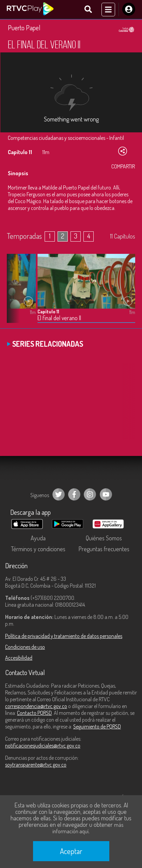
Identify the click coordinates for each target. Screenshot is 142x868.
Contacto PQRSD (34, 713)
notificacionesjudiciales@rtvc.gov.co (43, 746)
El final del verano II (59, 318)
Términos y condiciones (38, 549)
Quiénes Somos (104, 538)
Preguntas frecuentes (104, 549)
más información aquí (88, 828)
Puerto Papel (24, 28)
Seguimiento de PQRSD (97, 726)
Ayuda (38, 538)
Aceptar (71, 851)
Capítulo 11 (48, 312)
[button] (15, 293)
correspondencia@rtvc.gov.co (36, 706)
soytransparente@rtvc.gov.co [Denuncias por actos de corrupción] (36, 765)
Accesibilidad (19, 658)
